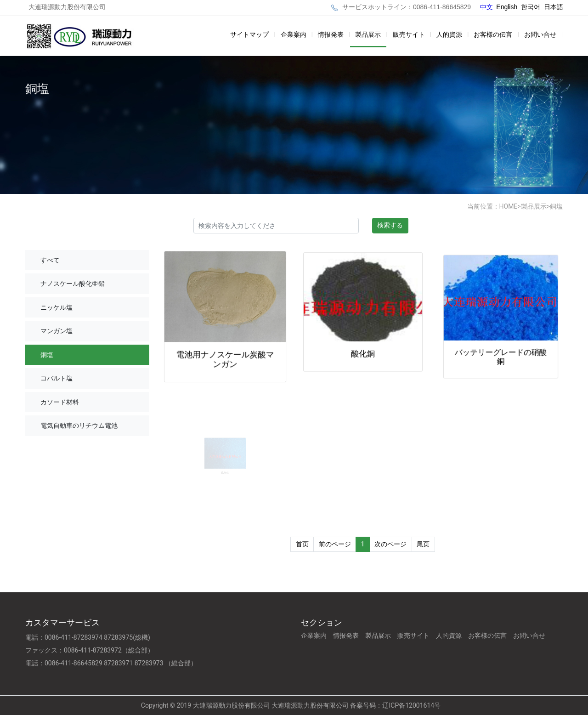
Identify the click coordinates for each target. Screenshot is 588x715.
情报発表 (331, 34)
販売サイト (409, 34)
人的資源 (449, 34)
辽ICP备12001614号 (411, 705)
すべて (50, 260)
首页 (302, 544)
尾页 (423, 544)
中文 (487, 7)
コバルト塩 (57, 378)
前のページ (335, 544)
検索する (390, 225)
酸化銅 (363, 350)
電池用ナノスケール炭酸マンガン (225, 357)
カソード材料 (60, 402)
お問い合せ (540, 34)
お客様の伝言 (493, 34)
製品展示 (368, 34)
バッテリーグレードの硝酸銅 (501, 351)
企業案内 (294, 34)
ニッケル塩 (57, 307)
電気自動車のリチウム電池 (79, 426)
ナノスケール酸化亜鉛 (73, 284)
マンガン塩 (57, 331)
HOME (509, 206)
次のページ (390, 544)
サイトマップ (249, 34)
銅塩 (556, 206)
